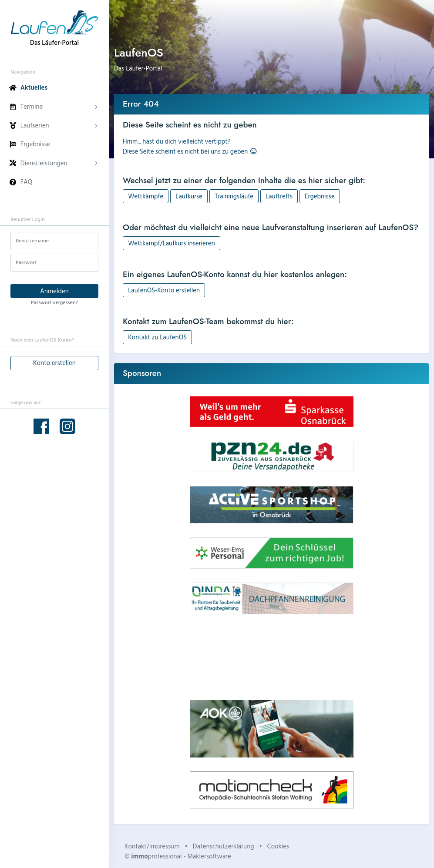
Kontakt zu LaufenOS (157, 337)
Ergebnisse (320, 196)
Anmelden (54, 291)
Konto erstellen (54, 363)
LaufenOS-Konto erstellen (164, 290)
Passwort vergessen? (54, 302)
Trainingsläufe (234, 196)
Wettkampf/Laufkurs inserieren (172, 243)
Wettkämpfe (146, 196)
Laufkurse (189, 196)
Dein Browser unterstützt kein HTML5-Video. (272, 657)
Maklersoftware (209, 856)
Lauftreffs (279, 196)
